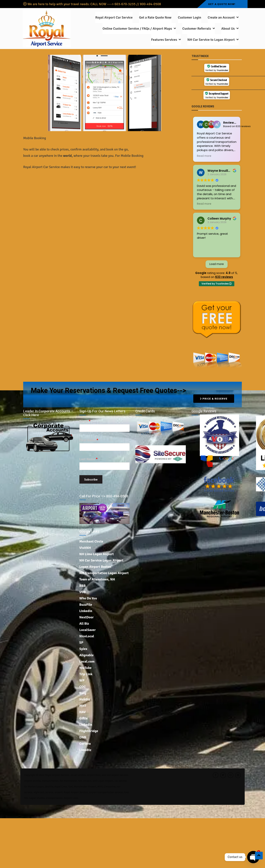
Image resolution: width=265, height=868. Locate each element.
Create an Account (221, 17)
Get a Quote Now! (222, 4)
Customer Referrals (197, 29)
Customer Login (190, 17)
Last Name (89, 459)
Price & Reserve (214, 399)
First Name (89, 440)
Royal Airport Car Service (114, 17)
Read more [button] (204, 156)
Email (85, 421)
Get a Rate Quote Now (155, 17)
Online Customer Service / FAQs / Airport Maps (137, 29)
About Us (228, 29)
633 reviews (224, 277)
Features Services (164, 40)
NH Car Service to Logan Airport (211, 40)
